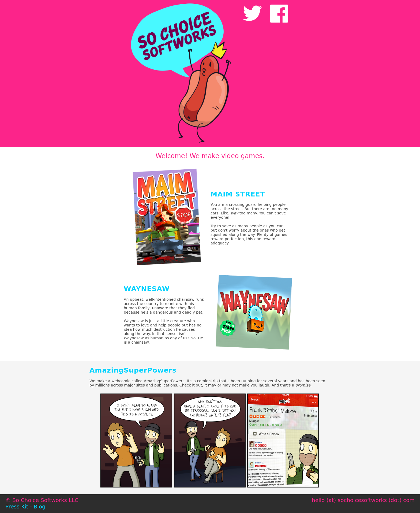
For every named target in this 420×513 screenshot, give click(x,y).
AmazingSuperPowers (133, 370)
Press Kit (17, 507)
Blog (39, 507)
